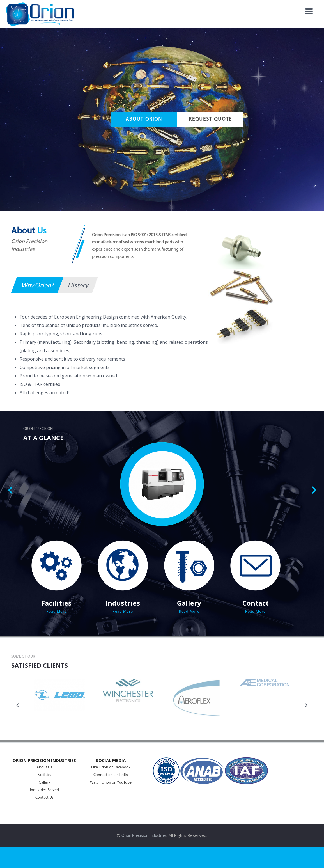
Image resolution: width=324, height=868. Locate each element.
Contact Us (44, 798)
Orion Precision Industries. (144, 836)
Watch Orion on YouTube (111, 783)
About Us (44, 767)
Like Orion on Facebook (111, 767)
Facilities (44, 775)
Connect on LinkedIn (111, 775)
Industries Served (44, 790)
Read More (57, 612)
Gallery (44, 783)
